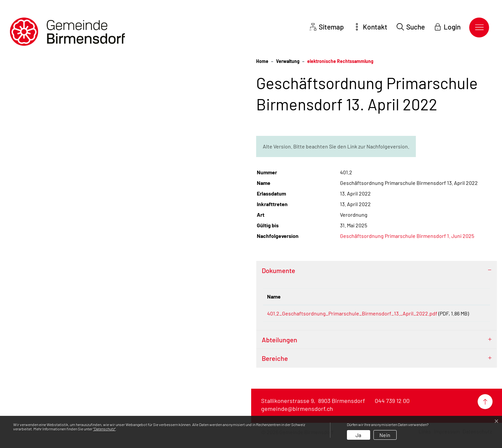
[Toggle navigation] (479, 28)
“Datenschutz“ (104, 429)
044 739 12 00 (392, 409)
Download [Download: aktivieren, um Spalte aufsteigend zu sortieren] (472, 296)
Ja (358, 435)
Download (473, 315)
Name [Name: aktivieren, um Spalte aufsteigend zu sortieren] (274, 296)
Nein (385, 435)
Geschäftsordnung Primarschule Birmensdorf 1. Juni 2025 (407, 236)
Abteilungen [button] (279, 348)
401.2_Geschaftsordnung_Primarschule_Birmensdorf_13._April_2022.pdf (352, 313)
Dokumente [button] (279, 270)
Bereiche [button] (275, 366)
